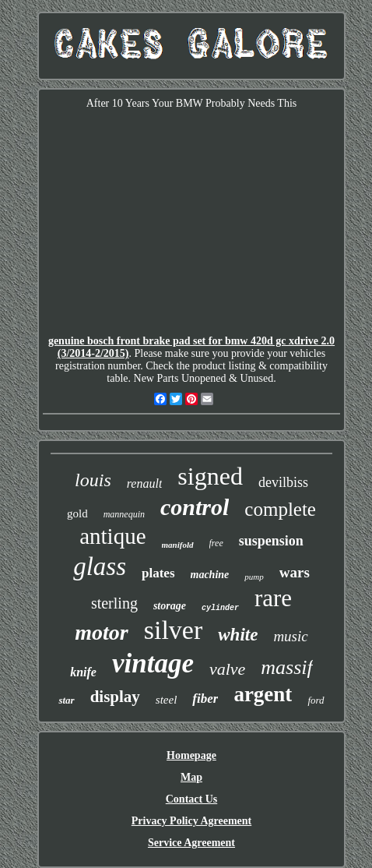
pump (254, 577)
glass (100, 566)
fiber (205, 699)
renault (145, 483)
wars (295, 572)
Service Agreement (191, 843)
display (115, 697)
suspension (271, 541)
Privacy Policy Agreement (191, 821)
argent (263, 694)
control (195, 507)
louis (93, 480)
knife (83, 672)
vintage (153, 663)
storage (170, 606)
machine (210, 575)
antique (112, 536)
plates (158, 573)
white (238, 635)
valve (227, 669)
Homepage (191, 755)
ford (316, 700)
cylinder (220, 608)
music (290, 636)
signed (210, 476)
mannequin (124, 514)
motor (101, 632)
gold (77, 513)
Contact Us (192, 799)
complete (280, 509)
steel (167, 700)
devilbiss (283, 482)
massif (286, 667)
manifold (178, 545)
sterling (114, 603)
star (66, 700)
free (216, 543)
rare (273, 598)
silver (174, 630)
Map (191, 777)
